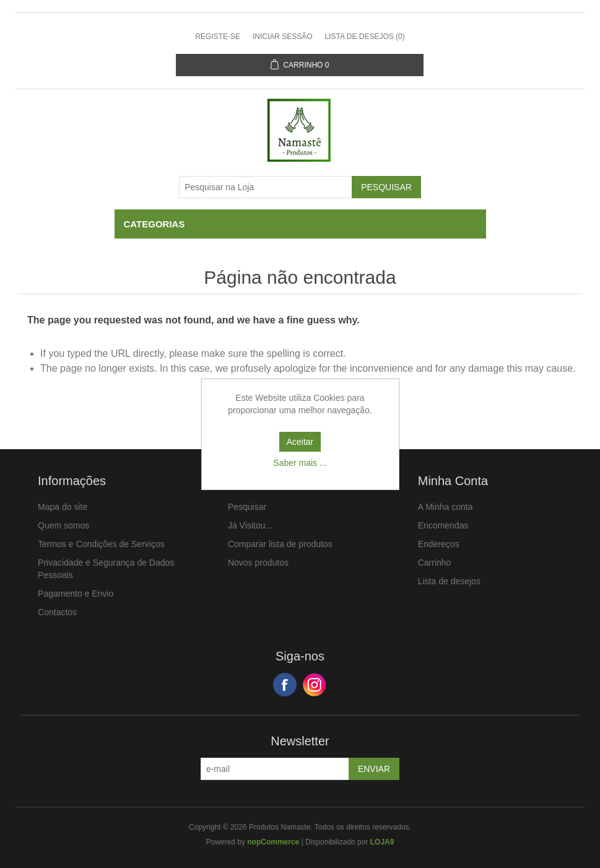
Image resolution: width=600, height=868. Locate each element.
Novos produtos (258, 563)
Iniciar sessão (283, 37)
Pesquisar (247, 507)
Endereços (439, 544)
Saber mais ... (300, 463)
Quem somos (63, 525)
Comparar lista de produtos (280, 544)
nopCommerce (273, 842)
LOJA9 (382, 842)
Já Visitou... (250, 525)
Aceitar (300, 442)
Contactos (57, 612)
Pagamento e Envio (76, 594)
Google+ (315, 685)
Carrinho (435, 563)
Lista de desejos (449, 581)
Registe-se (218, 37)
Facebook (285, 685)
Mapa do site (63, 507)
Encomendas (443, 525)
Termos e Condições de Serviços (101, 544)
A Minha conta (446, 507)
